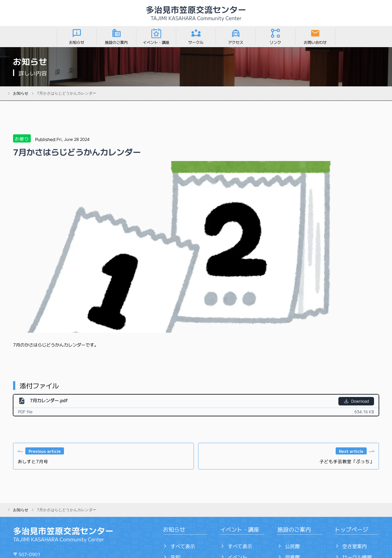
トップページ (352, 529)
